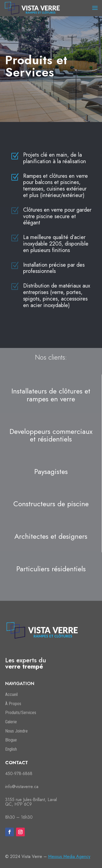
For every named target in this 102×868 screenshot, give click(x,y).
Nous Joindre (16, 731)
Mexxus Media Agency (69, 856)
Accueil (11, 694)
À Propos (13, 704)
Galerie (11, 722)
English (11, 749)
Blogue (11, 740)
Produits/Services (21, 713)
